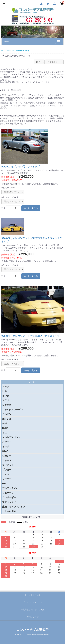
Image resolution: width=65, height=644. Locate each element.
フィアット (8, 465)
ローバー (7, 479)
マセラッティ (9, 502)
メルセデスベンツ (11, 437)
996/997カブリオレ (24, 51)
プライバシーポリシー (33, 602)
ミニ (5, 433)
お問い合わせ (33, 617)
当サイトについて (33, 595)
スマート (7, 442)
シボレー (7, 456)
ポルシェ (10, 51)
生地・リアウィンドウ (14, 507)
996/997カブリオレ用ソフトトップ (20, 167)
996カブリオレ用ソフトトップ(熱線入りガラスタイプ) (31, 336)
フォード (7, 460)
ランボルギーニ (10, 497)
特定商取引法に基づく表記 (33, 610)
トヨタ (6, 386)
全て (3, 51)
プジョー (7, 470)
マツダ (6, 400)
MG (4, 484)
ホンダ (6, 396)
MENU (6, 41)
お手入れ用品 (9, 511)
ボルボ (6, 447)
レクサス (7, 405)
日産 (5, 391)
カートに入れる (31, 208)
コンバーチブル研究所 (33, 630)
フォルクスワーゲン (12, 410)
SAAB (5, 451)
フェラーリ (8, 493)
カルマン (7, 414)
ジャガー (7, 474)
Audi (5, 423)
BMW (5, 428)
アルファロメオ (10, 488)
